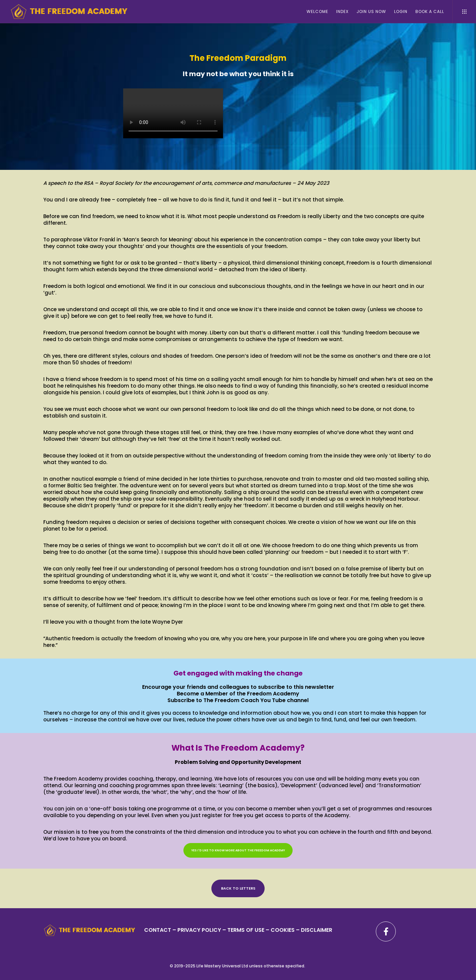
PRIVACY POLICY (200, 930)
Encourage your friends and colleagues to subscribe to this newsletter (238, 687)
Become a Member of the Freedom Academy (238, 694)
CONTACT (158, 930)
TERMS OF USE (246, 930)
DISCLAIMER (317, 930)
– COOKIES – (283, 930)
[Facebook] (386, 931)
